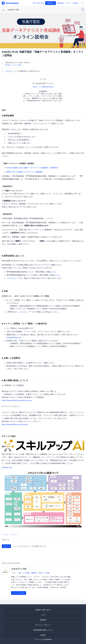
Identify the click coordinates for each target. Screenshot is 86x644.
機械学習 (34, 573)
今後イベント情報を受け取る (43, 87)
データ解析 (26, 573)
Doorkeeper (47, 639)
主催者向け (51, 3)
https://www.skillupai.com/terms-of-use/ (17, 400)
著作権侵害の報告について (43, 630)
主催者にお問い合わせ (43, 610)
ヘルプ (43, 615)
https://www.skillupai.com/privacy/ (15, 424)
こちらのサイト (12, 278)
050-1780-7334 (38, 3)
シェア (6, 535)
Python (40, 573)
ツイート (14, 535)
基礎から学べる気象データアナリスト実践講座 (24, 172)
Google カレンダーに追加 (13, 65)
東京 (20, 573)
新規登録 (60, 3)
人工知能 (47, 573)
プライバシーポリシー (43, 625)
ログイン (68, 3)
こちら (54, 272)
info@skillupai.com (14, 337)
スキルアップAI (13, 10)
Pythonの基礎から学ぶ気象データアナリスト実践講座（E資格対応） (33, 168)
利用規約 (43, 620)
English (75, 3)
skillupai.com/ (7, 467)
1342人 (14, 573)
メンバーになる (19, 593)
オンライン (9, 71)
